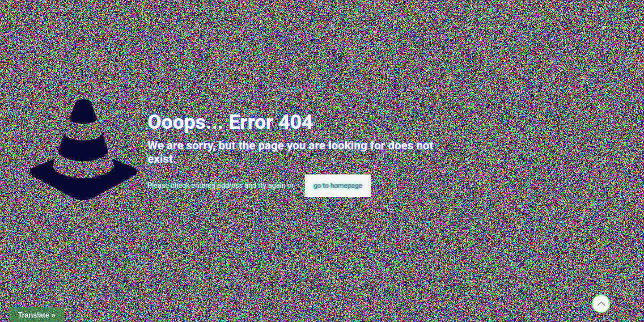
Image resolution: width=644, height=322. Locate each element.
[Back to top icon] (601, 304)
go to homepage (338, 186)
